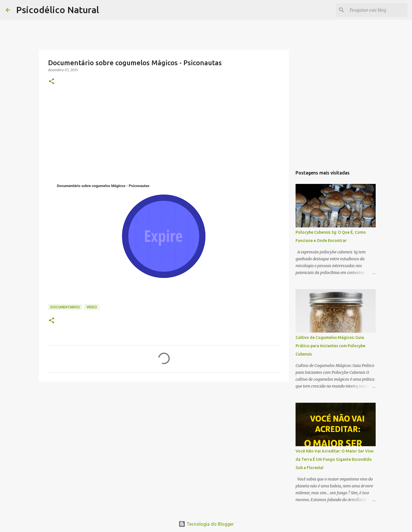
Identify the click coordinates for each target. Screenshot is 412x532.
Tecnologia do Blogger (206, 524)
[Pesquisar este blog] (377, 10)
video (92, 307)
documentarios (65, 307)
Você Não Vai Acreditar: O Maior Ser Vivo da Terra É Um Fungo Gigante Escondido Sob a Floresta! (335, 459)
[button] (51, 82)
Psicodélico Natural (58, 10)
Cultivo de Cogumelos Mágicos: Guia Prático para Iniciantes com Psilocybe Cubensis (330, 346)
